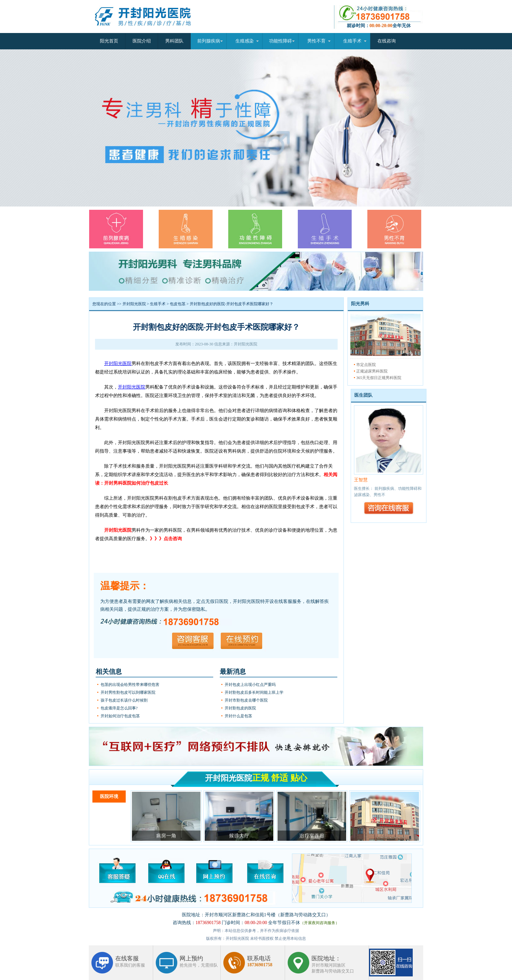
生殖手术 (352, 41)
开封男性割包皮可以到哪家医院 (128, 692)
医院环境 (109, 797)
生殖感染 (245, 41)
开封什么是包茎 (238, 716)
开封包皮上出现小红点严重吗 (250, 685)
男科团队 (174, 41)
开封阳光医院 (134, 304)
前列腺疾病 (209, 41)
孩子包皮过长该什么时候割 (124, 700)
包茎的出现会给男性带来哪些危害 (130, 685)
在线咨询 (387, 41)
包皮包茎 (178, 304)
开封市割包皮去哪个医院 (246, 700)
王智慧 (361, 480)
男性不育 (316, 41)
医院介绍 (142, 41)
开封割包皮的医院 (240, 708)
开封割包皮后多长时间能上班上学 (254, 692)
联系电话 (260, 961)
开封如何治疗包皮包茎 (120, 716)
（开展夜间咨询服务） (320, 923)
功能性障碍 (280, 41)
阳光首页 (109, 41)
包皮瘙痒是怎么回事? (119, 708)
